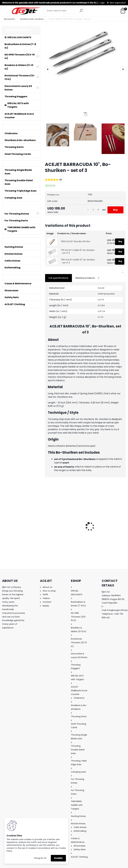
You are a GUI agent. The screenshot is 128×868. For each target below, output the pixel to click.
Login (102, 3)
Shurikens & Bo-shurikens (32, 19)
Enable (58, 858)
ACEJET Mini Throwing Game (63, 525)
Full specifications (58, 278)
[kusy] (93, 210)
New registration (118, 3)
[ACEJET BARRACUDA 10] (58, 135)
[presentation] (48, 69)
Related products (88, 278)
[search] (81, 12)
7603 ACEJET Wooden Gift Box (75, 241)
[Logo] (26, 11)
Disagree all (40, 858)
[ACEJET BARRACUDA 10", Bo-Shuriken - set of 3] (85, 53)
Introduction (10, 19)
